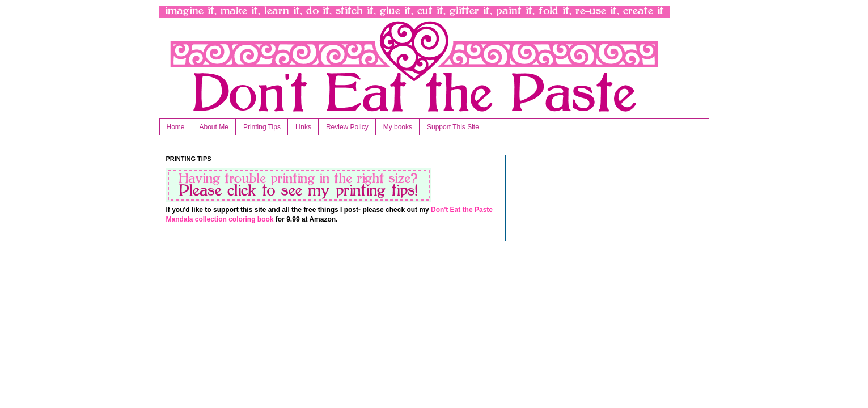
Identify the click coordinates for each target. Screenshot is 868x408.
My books (398, 127)
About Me (214, 127)
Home (176, 127)
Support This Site (453, 127)
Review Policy (347, 127)
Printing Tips (262, 127)
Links (303, 127)
